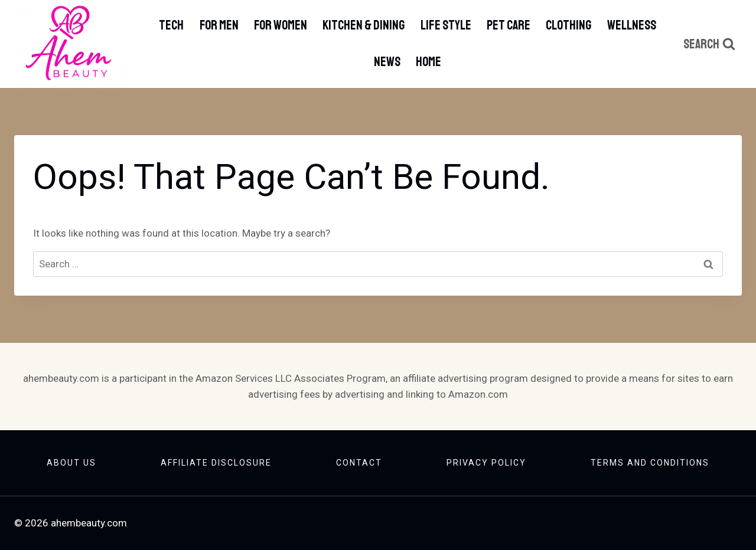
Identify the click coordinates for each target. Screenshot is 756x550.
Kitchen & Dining (364, 25)
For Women (281, 25)
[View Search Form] (709, 44)
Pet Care (509, 25)
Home (428, 62)
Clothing (568, 25)
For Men (219, 25)
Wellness (632, 25)
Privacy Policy (486, 463)
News (387, 62)
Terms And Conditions (650, 463)
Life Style (446, 25)
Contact (359, 463)
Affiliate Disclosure (216, 463)
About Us (71, 463)
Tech (171, 25)
